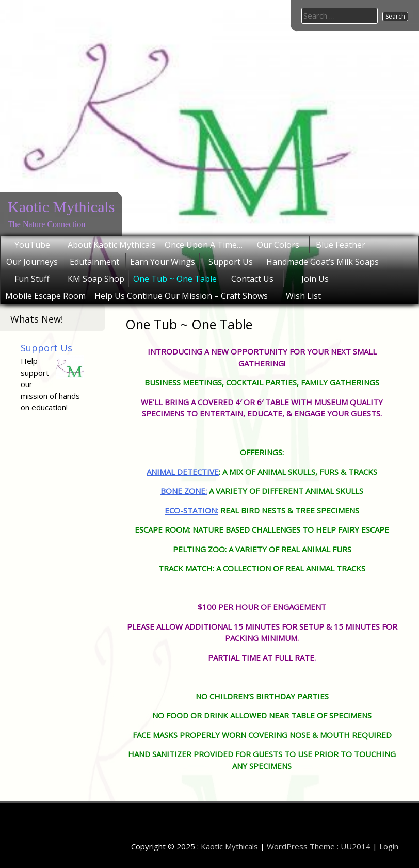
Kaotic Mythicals (61, 207)
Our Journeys (32, 262)
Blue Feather (341, 245)
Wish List (303, 296)
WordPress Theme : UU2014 (319, 846)
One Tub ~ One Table (175, 279)
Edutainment (94, 262)
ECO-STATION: (191, 510)
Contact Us (252, 279)
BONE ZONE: (184, 491)
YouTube (32, 245)
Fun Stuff (32, 279)
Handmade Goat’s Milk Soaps (323, 262)
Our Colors (278, 245)
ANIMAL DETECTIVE (183, 472)
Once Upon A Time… (204, 245)
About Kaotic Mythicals (112, 245)
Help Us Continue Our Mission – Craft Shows (181, 296)
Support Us (231, 262)
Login (389, 846)
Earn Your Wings (163, 262)
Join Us (315, 279)
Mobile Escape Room (45, 296)
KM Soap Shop (96, 279)
